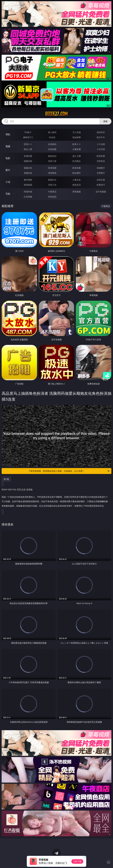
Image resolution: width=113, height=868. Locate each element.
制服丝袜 (28, 161)
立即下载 (77, 861)
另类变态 (101, 161)
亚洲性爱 (28, 156)
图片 (8, 170)
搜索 (105, 121)
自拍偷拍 (52, 144)
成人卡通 (77, 156)
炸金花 (52, 137)
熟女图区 (77, 173)
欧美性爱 (101, 156)
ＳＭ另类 (101, 149)
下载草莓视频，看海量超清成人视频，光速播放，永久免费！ (69, 471)
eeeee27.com (56, 114)
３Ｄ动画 (101, 144)
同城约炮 (28, 192)
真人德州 (52, 132)
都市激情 (28, 180)
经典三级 (52, 161)
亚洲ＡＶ (28, 144)
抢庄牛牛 (101, 137)
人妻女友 (77, 180)
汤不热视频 (101, 192)
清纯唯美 (52, 173)
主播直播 (77, 149)
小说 (8, 182)
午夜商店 (52, 192)
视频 (8, 146)
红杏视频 (28, 197)
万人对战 (77, 132)
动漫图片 (101, 168)
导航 (8, 194)
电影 (8, 158)
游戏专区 (101, 132)
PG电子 (28, 132)
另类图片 (101, 173)
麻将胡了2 (28, 137)
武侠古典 (101, 180)
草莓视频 (77, 192)
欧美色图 (77, 168)
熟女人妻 (28, 149)
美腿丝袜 (28, 173)
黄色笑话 (77, 185)
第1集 (6, 479)
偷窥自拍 (28, 168)
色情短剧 (52, 197)
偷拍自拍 (52, 156)
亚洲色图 (52, 168)
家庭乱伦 (52, 180)
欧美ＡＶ (77, 144)
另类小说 (52, 185)
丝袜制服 (52, 149)
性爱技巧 (101, 185)
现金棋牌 (77, 137)
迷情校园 (28, 185)
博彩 (8, 134)
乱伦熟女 (77, 161)
